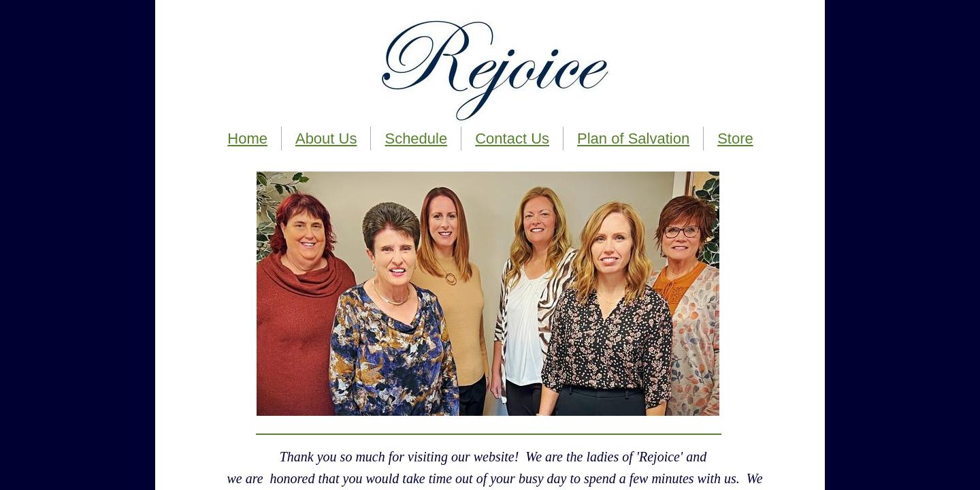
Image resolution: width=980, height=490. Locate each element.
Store (735, 138)
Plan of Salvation (633, 138)
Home (247, 138)
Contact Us (512, 138)
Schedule (416, 138)
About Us (326, 138)
